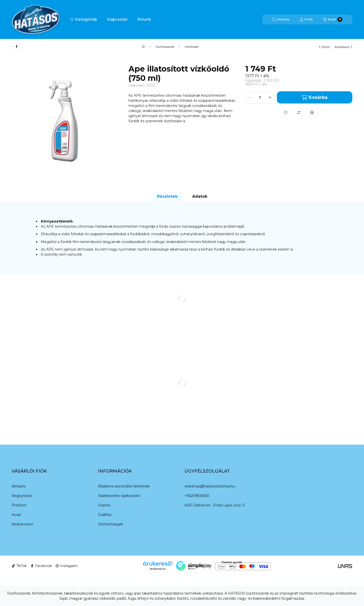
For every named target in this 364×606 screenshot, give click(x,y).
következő (344, 47)
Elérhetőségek (111, 524)
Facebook (41, 566)
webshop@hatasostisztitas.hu (210, 486)
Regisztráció (22, 496)
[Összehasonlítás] (299, 112)
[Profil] (306, 19)
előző (324, 47)
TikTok (19, 566)
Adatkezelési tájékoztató (119, 496)
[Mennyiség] (260, 97)
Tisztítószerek (165, 47)
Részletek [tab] (167, 196)
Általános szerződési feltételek (124, 486)
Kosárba (314, 98)
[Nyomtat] (312, 112)
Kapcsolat (117, 19)
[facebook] (17, 47)
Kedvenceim (23, 524)
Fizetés (104, 505)
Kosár (16, 515)
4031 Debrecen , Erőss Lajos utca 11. (215, 505)
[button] (84, 19)
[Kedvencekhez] (286, 112)
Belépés (19, 486)
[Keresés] (281, 19)
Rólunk (144, 19)
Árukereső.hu (158, 569)
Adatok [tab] (200, 196)
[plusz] (270, 97)
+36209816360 (197, 496)
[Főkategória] (143, 47)
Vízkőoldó (192, 47)
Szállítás (105, 515)
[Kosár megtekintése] (333, 19)
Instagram (67, 566)
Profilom (19, 505)
